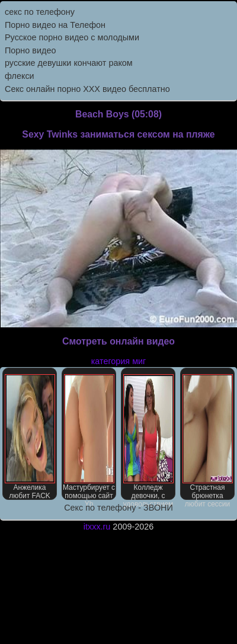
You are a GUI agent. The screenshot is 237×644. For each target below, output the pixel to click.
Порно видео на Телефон (55, 25)
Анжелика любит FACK (30, 437)
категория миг (119, 361)
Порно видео (30, 50)
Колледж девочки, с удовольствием (148, 437)
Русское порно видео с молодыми (72, 37)
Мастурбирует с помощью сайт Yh (89, 437)
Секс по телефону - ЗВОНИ (118, 508)
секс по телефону (40, 12)
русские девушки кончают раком (69, 63)
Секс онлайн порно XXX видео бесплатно (87, 89)
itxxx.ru (97, 527)
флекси (20, 76)
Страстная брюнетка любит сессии (208, 437)
